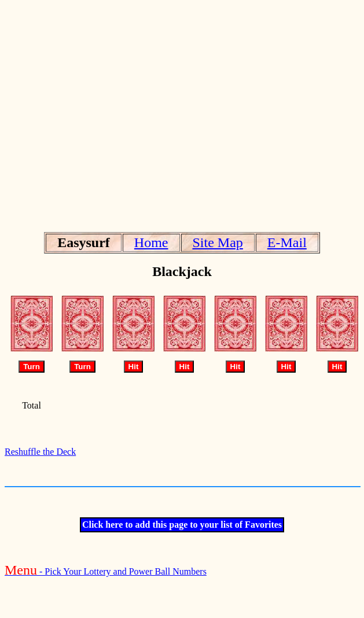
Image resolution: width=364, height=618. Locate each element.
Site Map (218, 242)
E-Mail (287, 242)
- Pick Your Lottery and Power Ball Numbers (106, 571)
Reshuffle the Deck (40, 452)
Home (151, 242)
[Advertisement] (180, 113)
